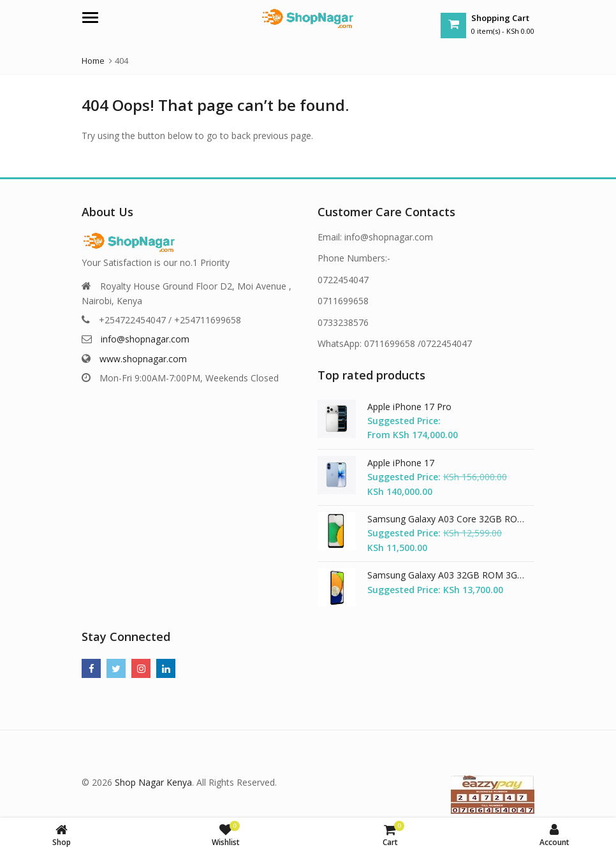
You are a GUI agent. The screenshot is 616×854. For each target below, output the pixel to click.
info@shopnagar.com (145, 339)
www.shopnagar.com (143, 359)
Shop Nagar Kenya (153, 782)
